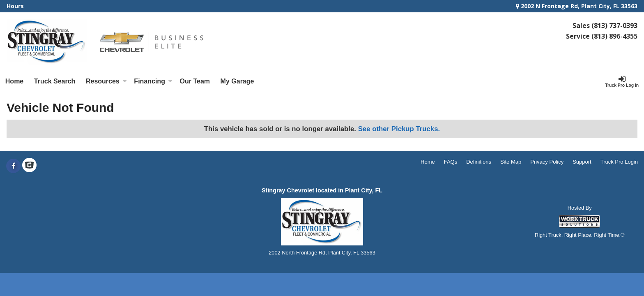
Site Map (511, 162)
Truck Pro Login (619, 162)
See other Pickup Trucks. (399, 129)
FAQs (451, 162)
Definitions (479, 162)
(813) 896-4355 (614, 36)
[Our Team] (195, 81)
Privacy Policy (547, 162)
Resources (106, 81)
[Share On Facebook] (13, 166)
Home (14, 81)
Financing (153, 81)
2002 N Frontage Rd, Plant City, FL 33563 (577, 6)
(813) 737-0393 (614, 25)
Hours (15, 6)
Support (582, 162)
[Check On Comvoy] (29, 166)
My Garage (237, 81)
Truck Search (55, 81)
